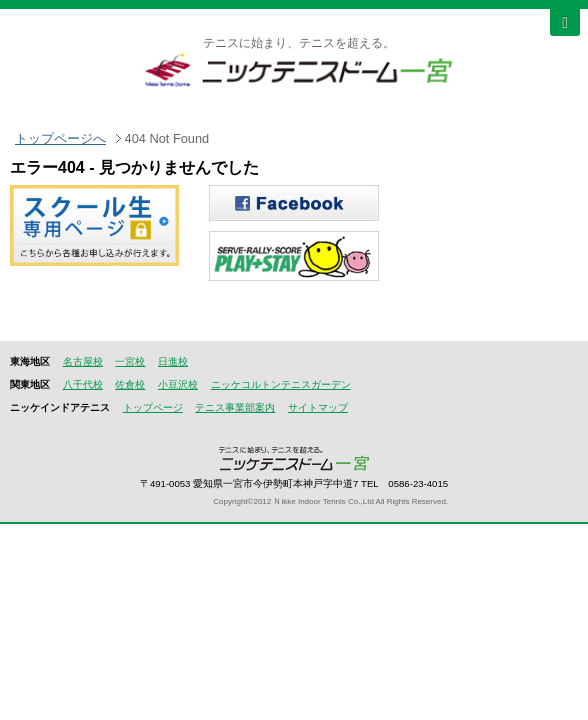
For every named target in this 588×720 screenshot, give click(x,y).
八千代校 (83, 384)
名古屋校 (83, 361)
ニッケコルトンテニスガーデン (281, 384)
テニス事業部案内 (235, 407)
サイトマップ (318, 407)
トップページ (153, 407)
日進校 (173, 361)
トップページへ (60, 138)
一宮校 (130, 361)
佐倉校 (130, 384)
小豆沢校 (178, 384)
